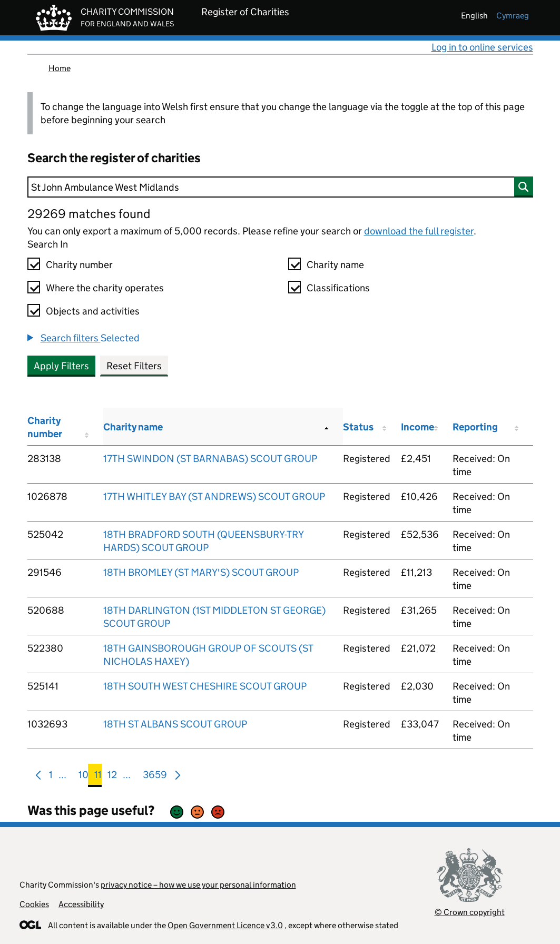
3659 (155, 777)
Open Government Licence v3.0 (225, 925)
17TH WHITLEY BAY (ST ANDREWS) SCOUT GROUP (214, 496)
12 (112, 777)
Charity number (79, 265)
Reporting (475, 427)
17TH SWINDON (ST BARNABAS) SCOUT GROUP (210, 459)
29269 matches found (89, 214)
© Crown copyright (470, 912)
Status (358, 427)
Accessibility (81, 904)
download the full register (419, 231)
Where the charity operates (105, 288)
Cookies (34, 904)
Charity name (335, 265)
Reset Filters (134, 366)
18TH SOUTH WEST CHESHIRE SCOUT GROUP (205, 686)
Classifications (338, 288)
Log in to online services (482, 47)
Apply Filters (61, 366)
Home (60, 68)
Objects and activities (93, 311)
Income (417, 427)
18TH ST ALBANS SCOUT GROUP (175, 724)
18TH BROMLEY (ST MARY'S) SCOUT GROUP (201, 572)
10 (83, 777)
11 (98, 777)
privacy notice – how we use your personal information (198, 885)
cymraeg (513, 16)
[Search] (280, 187)
